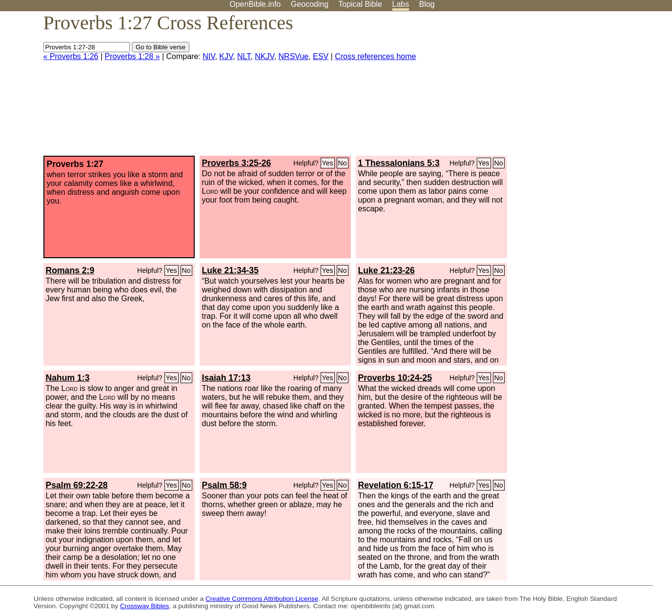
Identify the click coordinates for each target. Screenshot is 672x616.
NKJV (264, 56)
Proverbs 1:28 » (132, 56)
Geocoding (310, 4)
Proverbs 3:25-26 (237, 163)
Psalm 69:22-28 (77, 485)
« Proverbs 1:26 (71, 56)
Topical (360, 4)
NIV (209, 56)
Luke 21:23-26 (387, 270)
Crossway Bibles (144, 606)
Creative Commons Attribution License (262, 599)
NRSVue (294, 56)
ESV (321, 56)
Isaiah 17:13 (226, 378)
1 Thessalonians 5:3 (399, 163)
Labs (401, 4)
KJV (226, 56)
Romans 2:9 (70, 270)
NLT (244, 56)
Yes (328, 163)
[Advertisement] (573, 87)
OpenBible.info (255, 4)
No (343, 163)
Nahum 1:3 (68, 378)
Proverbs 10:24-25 (395, 378)
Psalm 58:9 (224, 485)
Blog (427, 4)
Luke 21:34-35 (230, 270)
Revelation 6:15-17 (396, 485)
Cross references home (375, 56)
